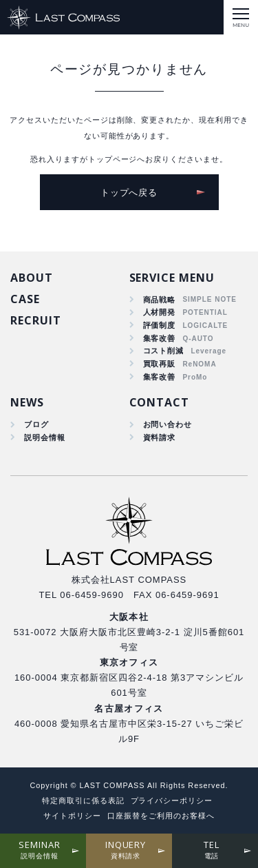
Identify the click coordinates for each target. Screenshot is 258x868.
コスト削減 (164, 351)
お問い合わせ (168, 424)
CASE (25, 299)
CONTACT (160, 402)
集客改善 (160, 338)
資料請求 (160, 437)
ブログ (36, 424)
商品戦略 (160, 300)
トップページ (113, 159)
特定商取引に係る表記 (83, 800)
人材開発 (160, 312)
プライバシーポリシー (172, 800)
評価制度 (160, 325)
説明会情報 (45, 437)
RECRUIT (36, 320)
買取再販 (160, 364)
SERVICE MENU (172, 278)
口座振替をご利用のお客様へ (161, 816)
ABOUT (32, 278)
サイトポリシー (72, 816)
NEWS (27, 402)
